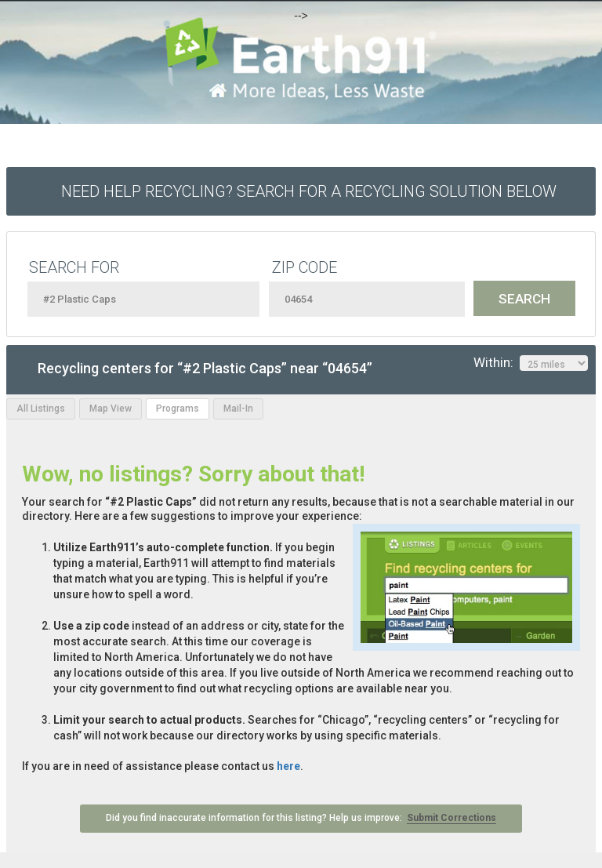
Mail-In (238, 409)
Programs (178, 409)
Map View (111, 409)
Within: (531, 363)
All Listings (41, 409)
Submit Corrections (451, 818)
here (288, 766)
